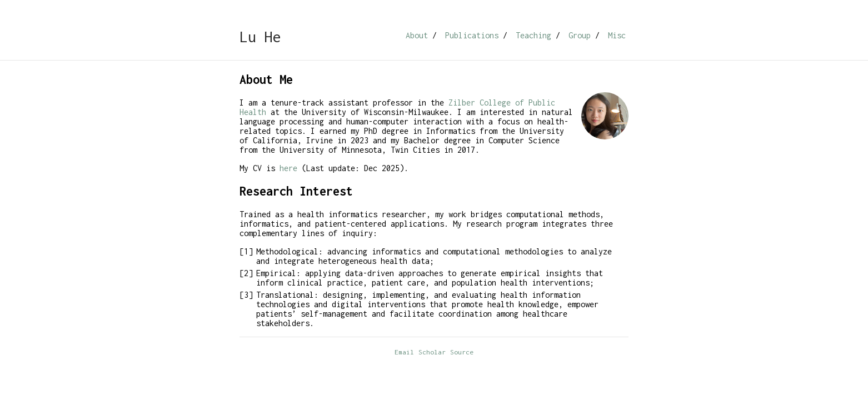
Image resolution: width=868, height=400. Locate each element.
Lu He (260, 37)
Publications (472, 35)
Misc (617, 35)
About (417, 35)
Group (580, 35)
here (288, 168)
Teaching (533, 35)
